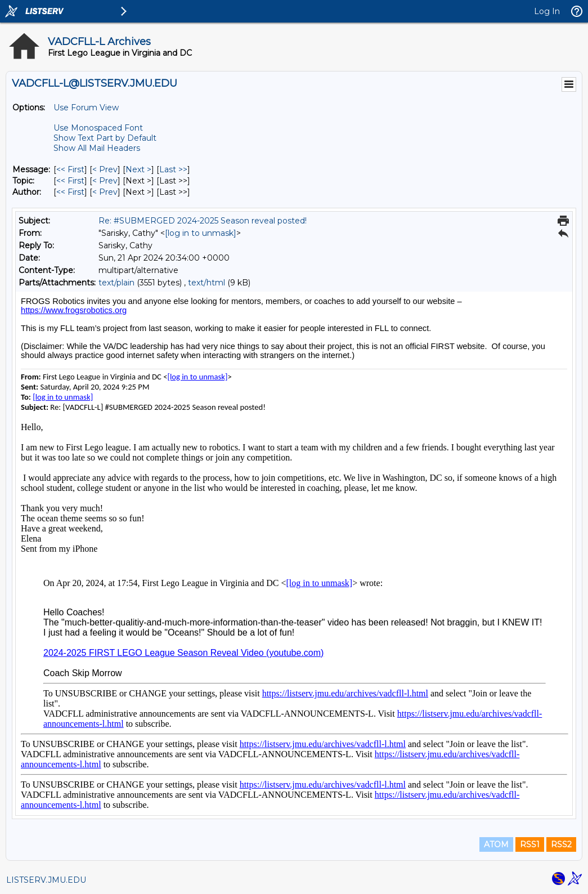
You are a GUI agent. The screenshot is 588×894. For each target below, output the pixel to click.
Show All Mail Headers (97, 148)
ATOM (496, 844)
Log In (547, 11)
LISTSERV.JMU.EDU (46, 880)
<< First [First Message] (70, 169)
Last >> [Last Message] (173, 169)
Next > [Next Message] (138, 169)
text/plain (116, 283)
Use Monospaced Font (98, 128)
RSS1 (530, 844)
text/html (207, 283)
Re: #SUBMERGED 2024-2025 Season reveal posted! (203, 221)
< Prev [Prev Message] (105, 169)
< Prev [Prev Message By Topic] (105, 181)
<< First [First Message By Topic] (70, 181)
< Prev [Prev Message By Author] (105, 192)
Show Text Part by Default (105, 138)
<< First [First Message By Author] (70, 192)
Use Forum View (86, 108)
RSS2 (561, 844)
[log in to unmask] (201, 233)
